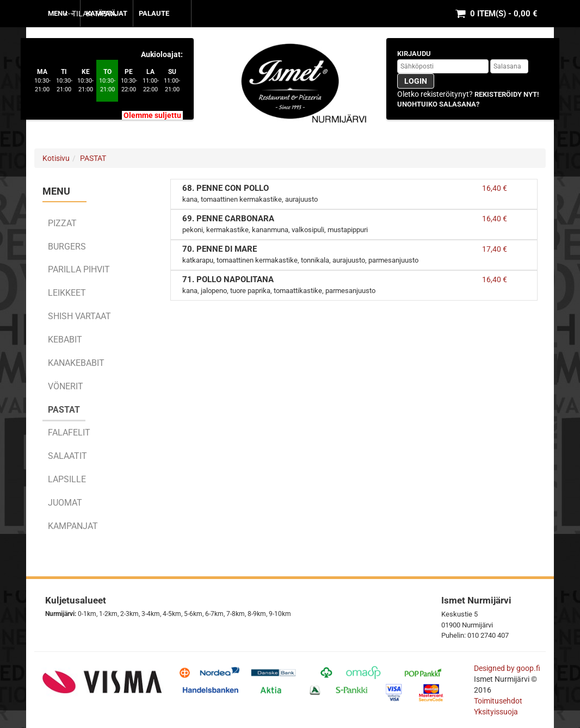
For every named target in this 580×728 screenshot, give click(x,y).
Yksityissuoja (496, 712)
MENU (61, 13)
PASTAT (93, 158)
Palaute (154, 13)
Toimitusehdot (499, 701)
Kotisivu (56, 158)
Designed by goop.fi (507, 668)
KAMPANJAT (107, 13)
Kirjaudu (414, 54)
